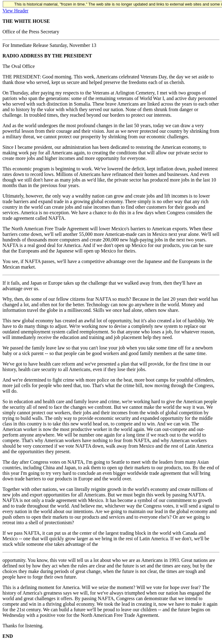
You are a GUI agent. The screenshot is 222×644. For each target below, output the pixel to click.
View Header (15, 11)
